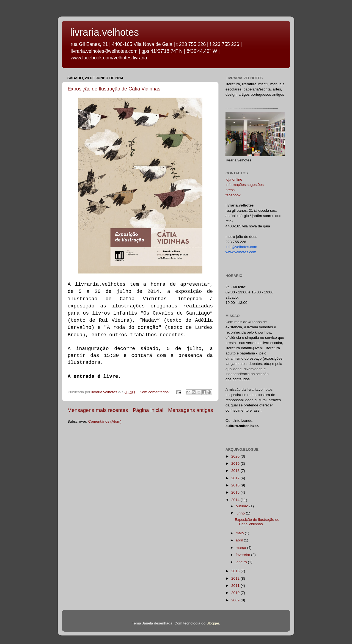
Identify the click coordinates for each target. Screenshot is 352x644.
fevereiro (243, 555)
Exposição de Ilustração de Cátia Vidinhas (114, 89)
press (230, 190)
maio (240, 533)
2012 (236, 578)
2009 (236, 600)
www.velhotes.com (241, 252)
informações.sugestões (245, 185)
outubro (243, 506)
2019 (236, 463)
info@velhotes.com (241, 247)
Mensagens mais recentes (98, 410)
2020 (236, 456)
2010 (236, 593)
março (241, 548)
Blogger (213, 623)
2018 (236, 471)
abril (240, 540)
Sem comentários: (155, 392)
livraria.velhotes (105, 32)
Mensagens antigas (191, 410)
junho (241, 513)
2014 (236, 500)
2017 (236, 478)
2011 (236, 586)
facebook (233, 195)
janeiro (242, 562)
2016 (236, 485)
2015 (236, 492)
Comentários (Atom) (105, 421)
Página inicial (148, 410)
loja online (234, 179)
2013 (236, 571)
